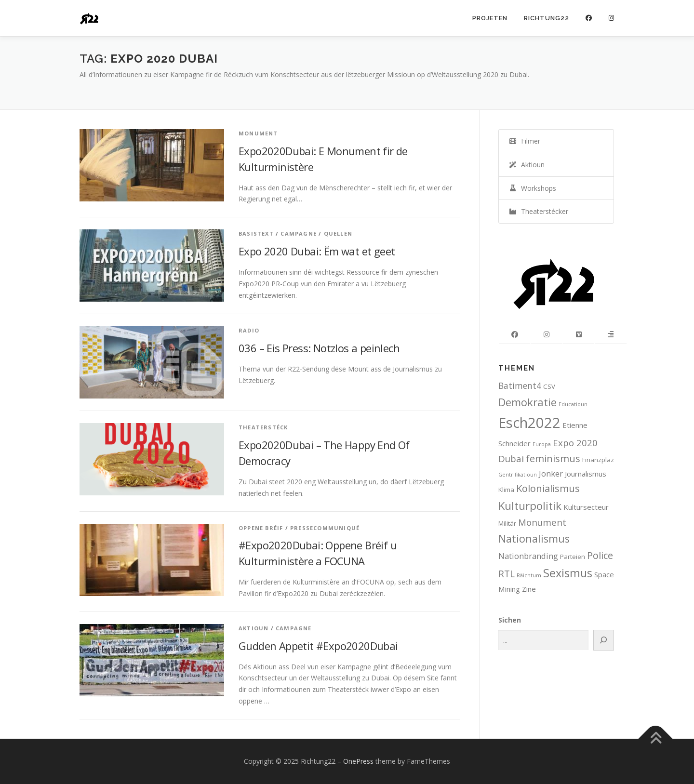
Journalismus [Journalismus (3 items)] (586, 474)
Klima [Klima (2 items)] (506, 490)
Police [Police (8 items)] (600, 555)
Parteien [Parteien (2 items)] (573, 557)
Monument (258, 133)
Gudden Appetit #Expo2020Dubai (318, 646)
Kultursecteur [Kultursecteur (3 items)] (586, 507)
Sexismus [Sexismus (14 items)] (568, 573)
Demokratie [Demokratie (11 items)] (527, 402)
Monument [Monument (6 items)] (542, 522)
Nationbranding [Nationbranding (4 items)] (528, 556)
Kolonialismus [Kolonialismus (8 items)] (548, 488)
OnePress (358, 761)
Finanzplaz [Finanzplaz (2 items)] (598, 460)
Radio (249, 330)
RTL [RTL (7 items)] (507, 574)
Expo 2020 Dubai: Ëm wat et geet (317, 251)
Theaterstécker (538, 211)
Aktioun (254, 628)
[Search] (604, 640)
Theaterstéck (263, 427)
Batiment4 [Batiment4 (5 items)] (520, 385)
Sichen (510, 620)
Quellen (338, 233)
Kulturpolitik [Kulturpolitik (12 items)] (530, 506)
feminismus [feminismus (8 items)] (553, 458)
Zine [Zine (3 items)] (529, 589)
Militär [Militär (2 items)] (507, 523)
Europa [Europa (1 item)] (542, 444)
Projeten (490, 18)
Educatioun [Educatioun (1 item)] (573, 404)
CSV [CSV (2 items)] (549, 386)
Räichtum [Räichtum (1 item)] (529, 575)
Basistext (256, 233)
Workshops (532, 188)
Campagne (299, 233)
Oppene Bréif (261, 528)
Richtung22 (547, 18)
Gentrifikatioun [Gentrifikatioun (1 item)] (518, 475)
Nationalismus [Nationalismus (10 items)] (534, 538)
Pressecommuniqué (325, 528)
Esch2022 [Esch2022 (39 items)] (529, 423)
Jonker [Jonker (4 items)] (551, 473)
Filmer (524, 141)
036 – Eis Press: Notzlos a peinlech (319, 348)
